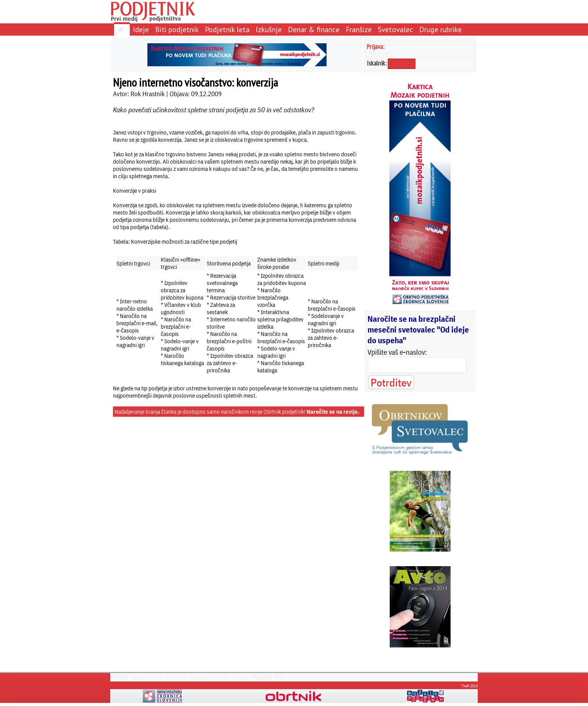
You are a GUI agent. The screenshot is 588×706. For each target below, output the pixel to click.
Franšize (359, 29)
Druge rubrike (440, 29)
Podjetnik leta (227, 29)
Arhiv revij (176, 677)
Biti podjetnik (177, 29)
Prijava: (376, 47)
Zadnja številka (147, 677)
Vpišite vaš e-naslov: (397, 352)
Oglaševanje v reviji (208, 677)
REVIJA (119, 677)
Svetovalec (395, 29)
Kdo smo (240, 677)
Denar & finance (314, 29)
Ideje (141, 29)
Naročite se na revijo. (333, 412)
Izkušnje (269, 29)
